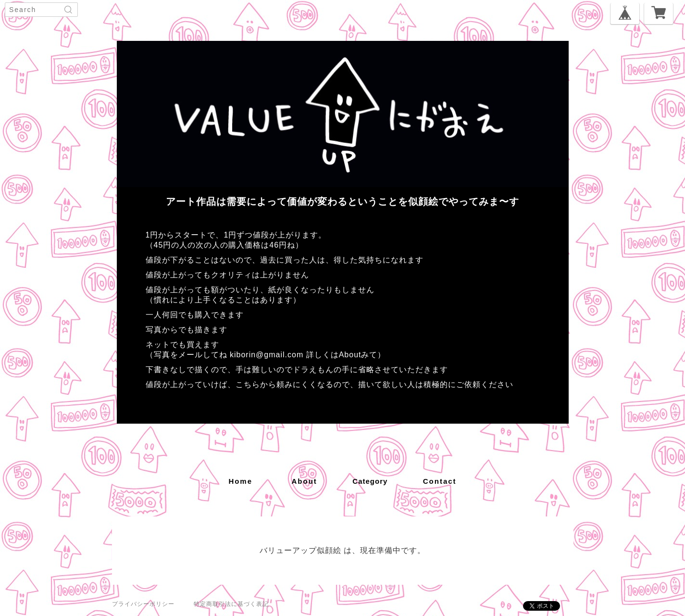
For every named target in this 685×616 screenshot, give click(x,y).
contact (440, 481)
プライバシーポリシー (143, 604)
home (240, 481)
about (305, 481)
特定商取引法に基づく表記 (231, 604)
